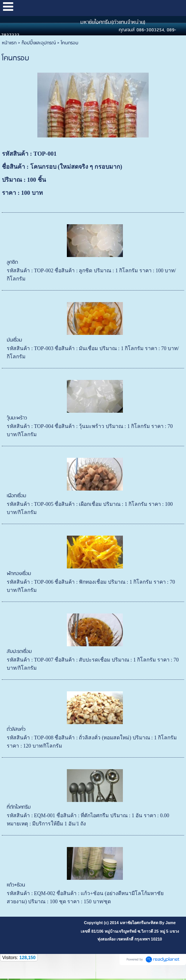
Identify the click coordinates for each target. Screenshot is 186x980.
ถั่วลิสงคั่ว (16, 730)
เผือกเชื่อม (16, 496)
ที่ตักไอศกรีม (19, 807)
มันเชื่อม (14, 340)
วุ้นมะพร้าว (17, 418)
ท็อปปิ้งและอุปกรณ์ (39, 43)
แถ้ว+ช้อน (16, 885)
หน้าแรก (9, 43)
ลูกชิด (12, 262)
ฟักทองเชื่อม (19, 574)
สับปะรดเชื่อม (19, 652)
